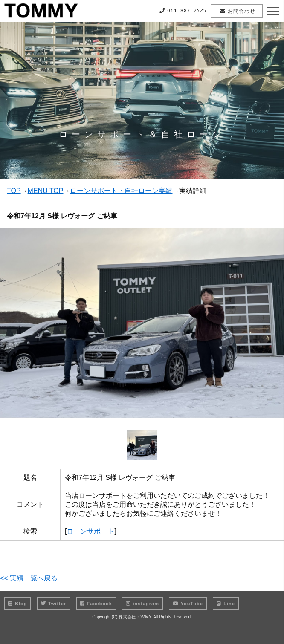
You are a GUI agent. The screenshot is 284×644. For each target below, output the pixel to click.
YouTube (188, 604)
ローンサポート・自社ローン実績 (121, 191)
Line (226, 604)
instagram (142, 604)
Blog (17, 604)
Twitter (54, 604)
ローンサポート (90, 531)
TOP (14, 191)
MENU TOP (46, 191)
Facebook (96, 604)
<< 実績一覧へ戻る (29, 578)
